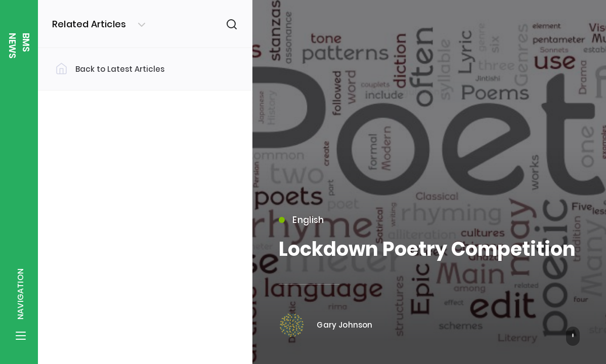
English (301, 223)
